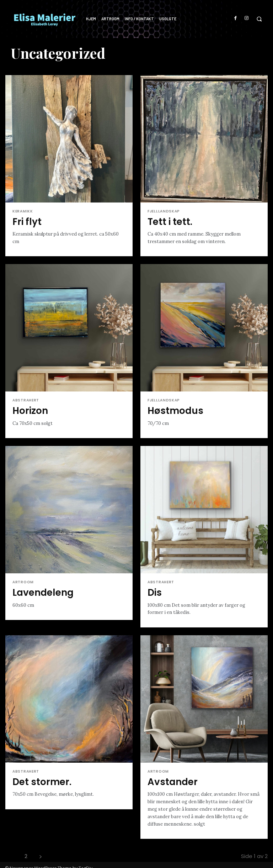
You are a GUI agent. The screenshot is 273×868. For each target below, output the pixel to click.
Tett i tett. (167, 221)
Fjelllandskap (164, 211)
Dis (154, 588)
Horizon (28, 408)
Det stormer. (38, 776)
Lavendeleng (39, 588)
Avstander (169, 776)
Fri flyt (25, 221)
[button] (259, 19)
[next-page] (40, 849)
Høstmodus (171, 408)
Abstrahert (26, 399)
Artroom (23, 579)
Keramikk (23, 211)
